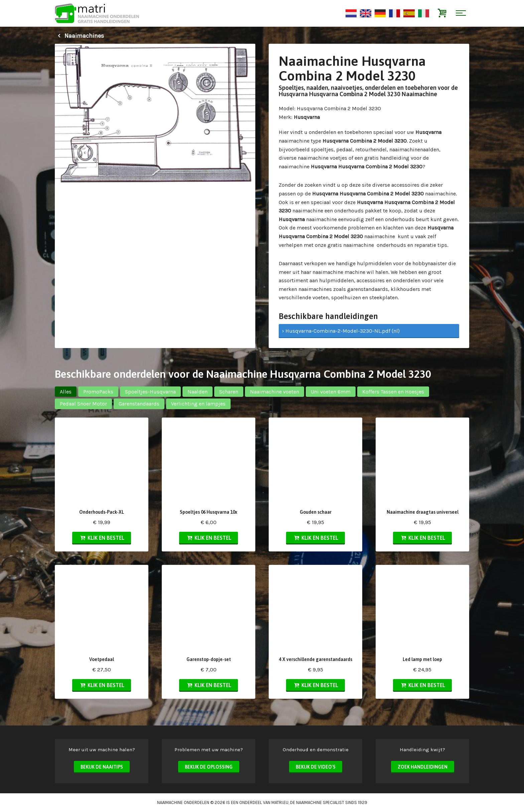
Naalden (198, 392)
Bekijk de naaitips (102, 767)
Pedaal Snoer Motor (83, 404)
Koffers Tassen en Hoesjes (393, 392)
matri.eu (280, 802)
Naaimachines (79, 36)
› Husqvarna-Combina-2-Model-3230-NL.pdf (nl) (341, 331)
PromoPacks (98, 392)
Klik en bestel (102, 538)
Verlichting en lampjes (198, 404)
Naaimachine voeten (275, 392)
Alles (66, 392)
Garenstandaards (139, 404)
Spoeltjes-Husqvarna (150, 392)
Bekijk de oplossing (209, 767)
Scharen (229, 392)
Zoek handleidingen (423, 767)
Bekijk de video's (316, 767)
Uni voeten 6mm (331, 392)
